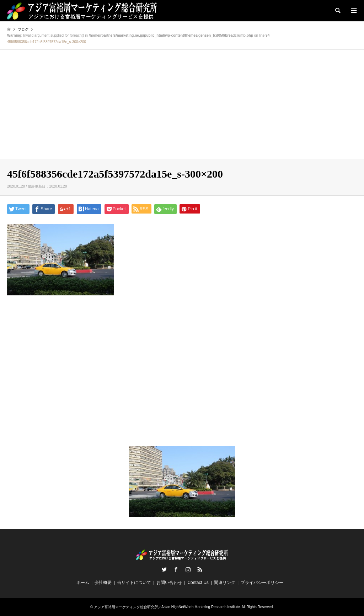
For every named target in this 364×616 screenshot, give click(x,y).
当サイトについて (134, 583)
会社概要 (103, 583)
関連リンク (225, 583)
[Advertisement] (182, 105)
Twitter (164, 569)
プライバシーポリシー (262, 583)
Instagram (188, 569)
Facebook (176, 569)
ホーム (83, 583)
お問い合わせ (169, 583)
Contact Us (198, 583)
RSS (200, 569)
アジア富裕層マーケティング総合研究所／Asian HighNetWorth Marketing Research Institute (167, 607)
